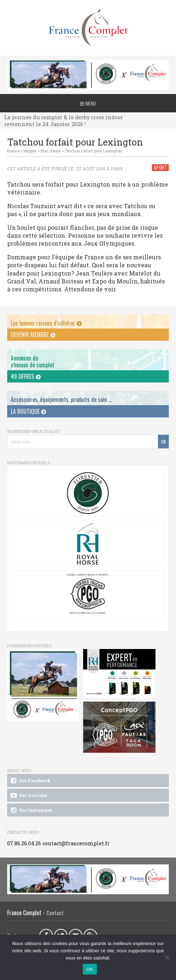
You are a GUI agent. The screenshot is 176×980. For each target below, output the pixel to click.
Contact (55, 913)
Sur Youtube (28, 796)
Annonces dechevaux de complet (33, 361)
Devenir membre (33, 335)
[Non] (167, 957)
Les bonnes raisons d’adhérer (46, 323)
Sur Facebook (30, 781)
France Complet (22, 151)
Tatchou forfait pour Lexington (93, 151)
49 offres (26, 376)
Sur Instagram (31, 810)
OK (90, 969)
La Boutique (28, 411)
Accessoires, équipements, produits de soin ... (61, 399)
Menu (88, 103)
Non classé (51, 151)
